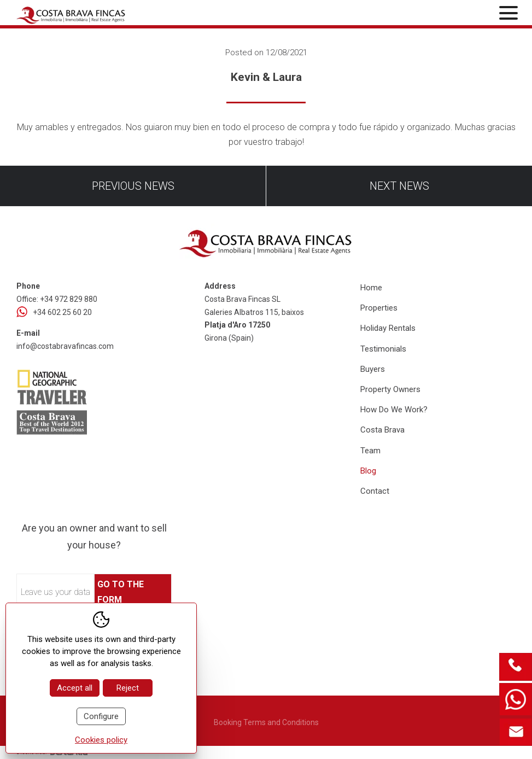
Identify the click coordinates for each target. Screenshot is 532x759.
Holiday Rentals (388, 328)
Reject (128, 688)
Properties (379, 308)
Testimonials (383, 349)
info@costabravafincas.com (65, 346)
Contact (375, 491)
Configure (101, 716)
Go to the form (121, 592)
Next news (399, 186)
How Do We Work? (394, 410)
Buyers (373, 369)
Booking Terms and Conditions (266, 722)
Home (371, 288)
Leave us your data (55, 592)
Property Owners (390, 389)
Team (370, 451)
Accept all (75, 688)
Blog (368, 471)
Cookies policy (101, 740)
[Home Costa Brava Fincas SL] (98, 14)
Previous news (133, 186)
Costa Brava (382, 430)
